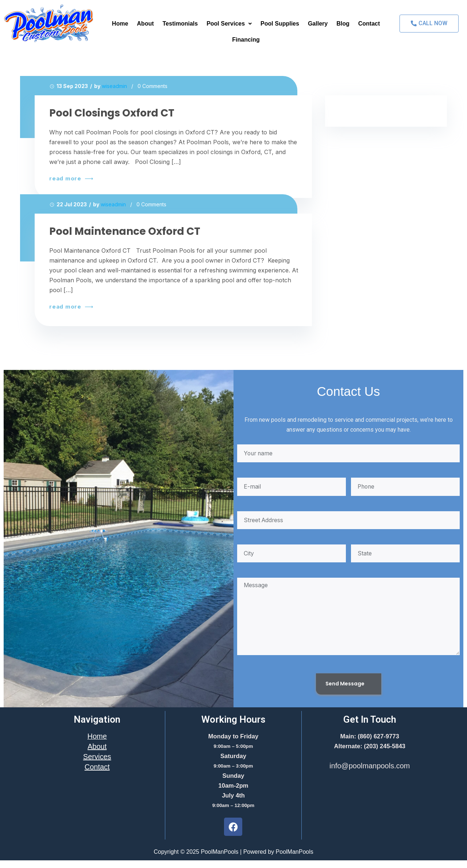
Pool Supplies (280, 24)
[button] (229, 24)
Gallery (318, 24)
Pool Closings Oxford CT (112, 113)
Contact (369, 24)
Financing (246, 40)
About (145, 24)
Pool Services (229, 24)
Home (120, 24)
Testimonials (180, 24)
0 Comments (153, 86)
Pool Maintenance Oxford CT (125, 232)
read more (70, 179)
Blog (343, 24)
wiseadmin (114, 86)
